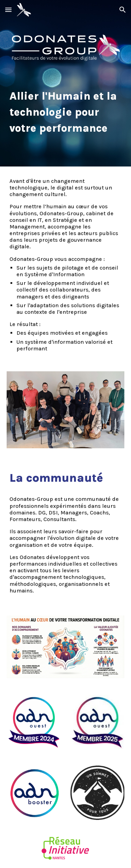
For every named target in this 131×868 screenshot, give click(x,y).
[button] (8, 10)
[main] (66, 112)
